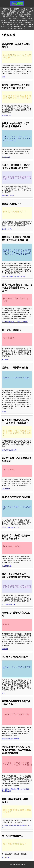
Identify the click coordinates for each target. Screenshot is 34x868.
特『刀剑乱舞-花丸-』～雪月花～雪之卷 (15, 322)
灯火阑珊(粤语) (7, 566)
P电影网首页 (7, 9)
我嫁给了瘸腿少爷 (25, 15)
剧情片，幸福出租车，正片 (17, 26)
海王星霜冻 (6, 359)
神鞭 (9, 19)
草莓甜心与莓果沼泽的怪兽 (11, 739)
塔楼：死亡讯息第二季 (9, 450)
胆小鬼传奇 (21, 13)
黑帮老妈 (5, 649)
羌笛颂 (4, 412)
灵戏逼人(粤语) (7, 229)
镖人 (3, 693)
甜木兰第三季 (6, 115)
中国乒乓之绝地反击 (20, 9)
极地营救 (13, 11)
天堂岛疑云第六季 (13, 24)
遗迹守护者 (11, 13)
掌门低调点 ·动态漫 (8, 195)
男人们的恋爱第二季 (8, 604)
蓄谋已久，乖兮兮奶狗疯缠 (18, 21)
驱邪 (3, 77)
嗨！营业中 (6, 857)
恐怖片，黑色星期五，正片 (11, 527)
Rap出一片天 (6, 157)
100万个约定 (6, 489)
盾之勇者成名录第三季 (10, 17)
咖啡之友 (16, 19)
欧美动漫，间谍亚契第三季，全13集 (14, 276)
